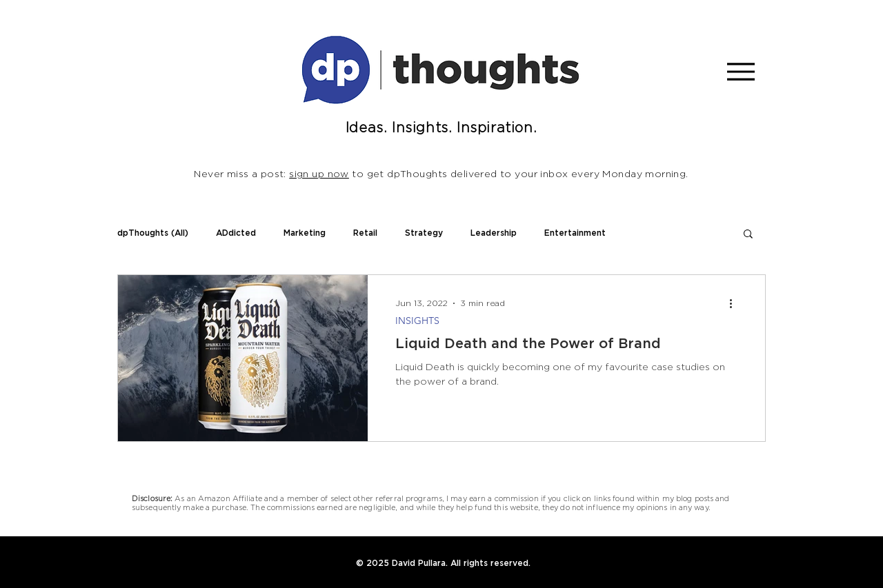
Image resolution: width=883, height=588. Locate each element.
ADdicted (236, 233)
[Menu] (741, 71)
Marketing (305, 233)
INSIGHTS (417, 321)
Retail (365, 233)
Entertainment (575, 233)
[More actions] (735, 303)
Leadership (494, 233)
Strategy (424, 233)
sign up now (319, 174)
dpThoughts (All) (153, 233)
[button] (748, 235)
